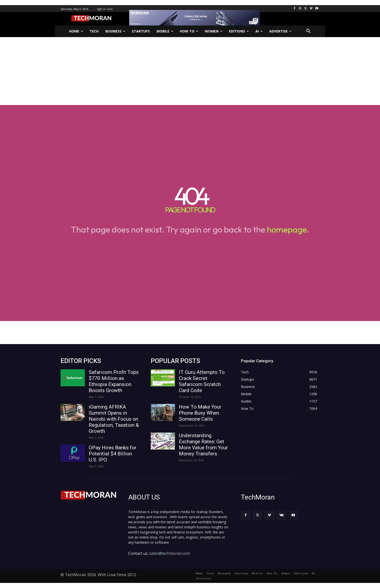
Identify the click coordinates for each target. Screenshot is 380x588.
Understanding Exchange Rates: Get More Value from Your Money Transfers (203, 445)
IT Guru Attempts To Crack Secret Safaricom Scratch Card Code (202, 381)
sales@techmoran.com (170, 553)
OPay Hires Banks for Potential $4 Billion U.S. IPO (113, 454)
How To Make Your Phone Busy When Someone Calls (200, 413)
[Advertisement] (190, 71)
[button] (309, 31)
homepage (287, 229)
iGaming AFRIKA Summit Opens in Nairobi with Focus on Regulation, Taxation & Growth (114, 419)
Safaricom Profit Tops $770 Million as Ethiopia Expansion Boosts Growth (114, 381)
